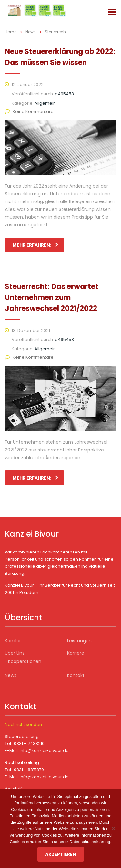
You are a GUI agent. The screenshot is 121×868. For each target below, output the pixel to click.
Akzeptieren (61, 854)
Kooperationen (25, 661)
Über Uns (15, 653)
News (11, 675)
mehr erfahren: (35, 245)
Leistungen (79, 641)
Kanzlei (13, 641)
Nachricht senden (23, 724)
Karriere (76, 653)
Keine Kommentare (29, 112)
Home (11, 32)
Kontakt (76, 675)
